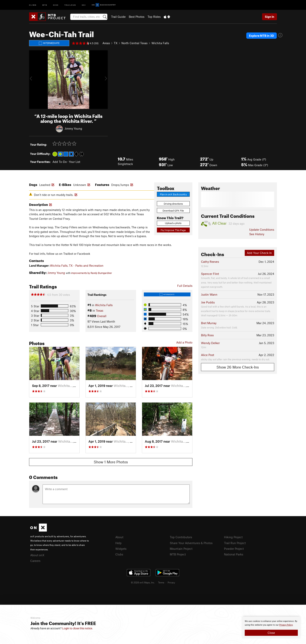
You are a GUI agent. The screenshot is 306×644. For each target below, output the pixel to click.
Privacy (171, 582)
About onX (37, 555)
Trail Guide (118, 17)
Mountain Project (181, 549)
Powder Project (234, 549)
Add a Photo (184, 342)
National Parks (234, 554)
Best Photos (137, 17)
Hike (56, 5)
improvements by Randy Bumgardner (92, 273)
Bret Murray (209, 323)
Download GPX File (173, 211)
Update (262, 230)
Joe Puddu (208, 302)
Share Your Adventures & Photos (191, 543)
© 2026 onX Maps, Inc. (143, 582)
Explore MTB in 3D (262, 36)
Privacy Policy (286, 625)
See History (257, 234)
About (119, 537)
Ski (84, 5)
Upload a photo (173, 223)
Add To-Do (60, 162)
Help (118, 543)
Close (271, 633)
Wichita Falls (160, 43)
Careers (35, 561)
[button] (33, 80)
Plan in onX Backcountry (173, 194)
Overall (102, 316)
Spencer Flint (210, 274)
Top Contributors (181, 537)
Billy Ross (207, 335)
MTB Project (178, 554)
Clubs (119, 554)
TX (116, 43)
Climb (33, 5)
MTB (45, 5)
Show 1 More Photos (111, 462)
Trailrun (70, 5)
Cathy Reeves (210, 262)
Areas (106, 43)
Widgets (121, 549)
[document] (271, 628)
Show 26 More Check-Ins (238, 367)
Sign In (270, 17)
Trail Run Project (235, 543)
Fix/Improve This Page (173, 230)
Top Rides (154, 17)
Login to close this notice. (78, 628)
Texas (100, 310)
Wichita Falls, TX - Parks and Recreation (77, 265)
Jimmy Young (73, 128)
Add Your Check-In (259, 253)
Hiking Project (233, 537)
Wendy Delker (210, 343)
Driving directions (173, 204)
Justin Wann (209, 294)
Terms (161, 582)
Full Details (185, 286)
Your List (75, 162)
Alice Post (208, 355)
